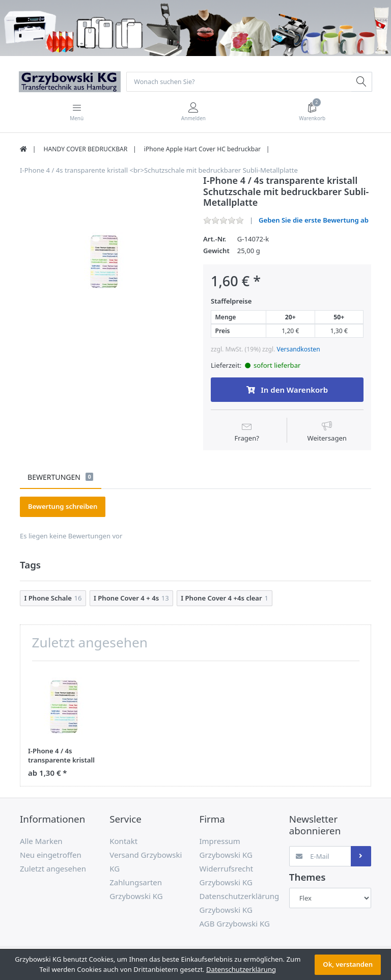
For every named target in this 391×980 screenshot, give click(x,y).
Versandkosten (299, 350)
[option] (104, 260)
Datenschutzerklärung (241, 969)
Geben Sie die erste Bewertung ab (314, 221)
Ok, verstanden (348, 964)
